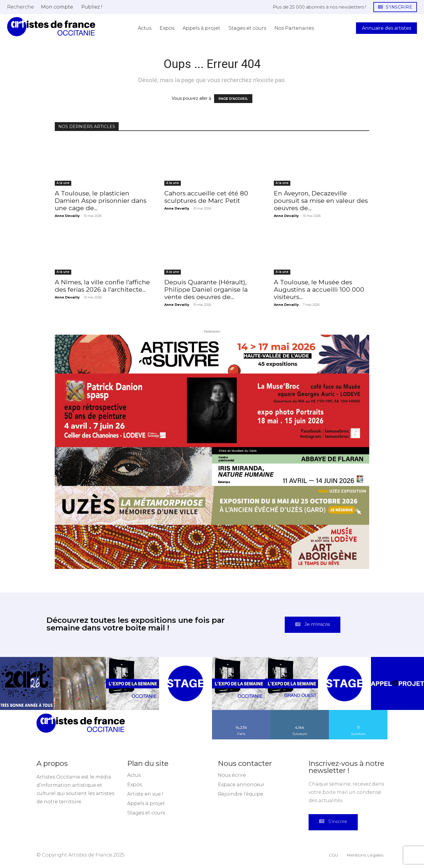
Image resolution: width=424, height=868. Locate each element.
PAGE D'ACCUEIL (233, 99)
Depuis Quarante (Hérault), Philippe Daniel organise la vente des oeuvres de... (206, 289)
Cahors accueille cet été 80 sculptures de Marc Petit (206, 197)
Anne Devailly (67, 216)
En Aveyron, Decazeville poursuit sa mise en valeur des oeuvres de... (321, 201)
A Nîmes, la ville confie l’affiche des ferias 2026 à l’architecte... (102, 286)
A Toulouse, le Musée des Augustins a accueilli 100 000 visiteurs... (319, 289)
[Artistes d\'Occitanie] (51, 27)
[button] (20, 7)
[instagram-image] (26, 683)
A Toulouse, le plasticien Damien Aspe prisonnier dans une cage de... (101, 201)
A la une (63, 183)
